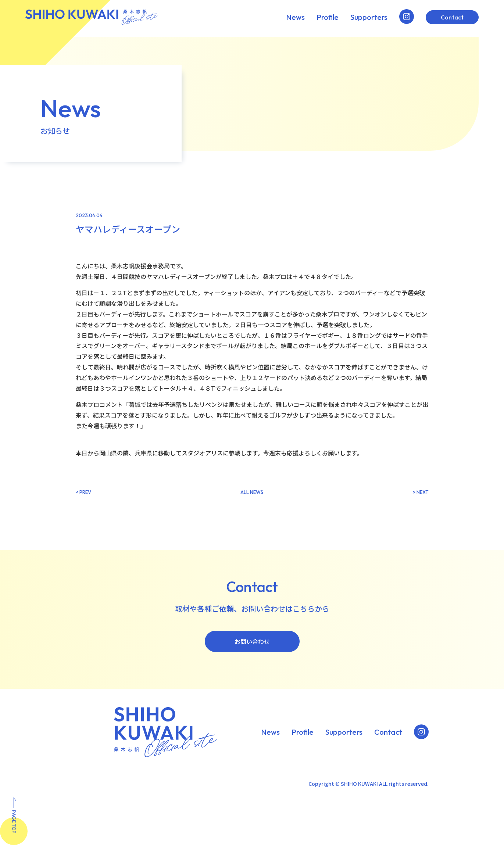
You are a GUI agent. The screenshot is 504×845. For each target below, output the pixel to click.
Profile (328, 17)
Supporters (369, 17)
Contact (452, 17)
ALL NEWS (252, 492)
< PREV (83, 492)
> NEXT (421, 492)
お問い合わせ (252, 641)
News (295, 17)
